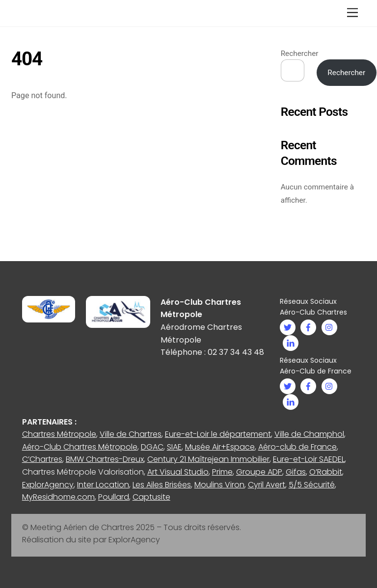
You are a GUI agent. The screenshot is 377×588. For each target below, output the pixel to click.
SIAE (174, 447)
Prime (222, 472)
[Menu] (352, 13)
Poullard (114, 497)
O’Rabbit (326, 472)
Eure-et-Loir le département (218, 434)
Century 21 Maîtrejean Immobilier (208, 459)
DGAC (152, 447)
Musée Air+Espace (220, 447)
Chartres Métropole (59, 434)
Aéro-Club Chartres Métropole (80, 447)
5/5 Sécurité (312, 485)
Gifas (296, 472)
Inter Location (103, 485)
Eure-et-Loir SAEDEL (309, 459)
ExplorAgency (48, 485)
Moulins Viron (219, 485)
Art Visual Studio (178, 472)
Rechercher (300, 53)
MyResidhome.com (58, 497)
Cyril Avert (267, 485)
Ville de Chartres (131, 434)
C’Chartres (42, 459)
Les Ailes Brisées (162, 485)
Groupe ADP (259, 472)
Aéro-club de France (297, 447)
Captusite (151, 497)
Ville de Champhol (309, 434)
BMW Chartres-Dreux (105, 459)
